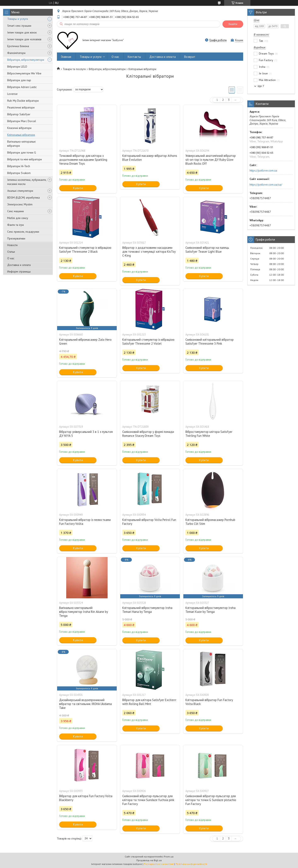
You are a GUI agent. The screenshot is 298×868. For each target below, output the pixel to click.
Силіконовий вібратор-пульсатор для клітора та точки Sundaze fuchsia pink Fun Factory (148, 800)
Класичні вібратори (19, 128)
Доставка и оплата (19, 265)
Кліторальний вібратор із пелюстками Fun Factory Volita (85, 522)
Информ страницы (19, 271)
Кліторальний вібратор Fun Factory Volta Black (209, 702)
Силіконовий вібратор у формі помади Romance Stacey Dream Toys (148, 434)
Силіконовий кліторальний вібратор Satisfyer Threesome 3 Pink (210, 342)
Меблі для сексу (18, 218)
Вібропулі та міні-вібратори (25, 159)
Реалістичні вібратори (21, 107)
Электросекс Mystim (20, 204)
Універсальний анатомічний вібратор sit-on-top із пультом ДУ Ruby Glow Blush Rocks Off (211, 160)
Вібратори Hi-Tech (19, 166)
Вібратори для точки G (22, 152)
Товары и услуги (18, 19)
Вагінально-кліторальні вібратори (21, 144)
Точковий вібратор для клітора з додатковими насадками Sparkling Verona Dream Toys (83, 160)
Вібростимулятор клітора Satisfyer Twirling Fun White (209, 434)
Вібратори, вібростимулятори (26, 60)
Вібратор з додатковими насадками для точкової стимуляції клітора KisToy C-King (149, 252)
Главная (66, 57)
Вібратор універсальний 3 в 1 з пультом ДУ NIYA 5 (86, 434)
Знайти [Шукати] (233, 24)
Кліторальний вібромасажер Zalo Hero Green (85, 342)
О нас (11, 258)
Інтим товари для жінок (22, 32)
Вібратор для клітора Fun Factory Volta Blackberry (86, 798)
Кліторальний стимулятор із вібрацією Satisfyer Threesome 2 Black (85, 250)
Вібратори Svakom (19, 173)
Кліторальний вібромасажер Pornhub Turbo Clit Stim (210, 522)
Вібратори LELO (17, 67)
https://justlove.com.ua (263, 170)
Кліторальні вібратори (21, 135)
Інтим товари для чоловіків (24, 39)
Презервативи (16, 238)
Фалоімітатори (16, 53)
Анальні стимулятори (20, 191)
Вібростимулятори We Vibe (24, 73)
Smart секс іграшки (19, 26)
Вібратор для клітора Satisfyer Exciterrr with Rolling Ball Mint (149, 702)
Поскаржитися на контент (159, 864)
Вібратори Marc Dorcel (22, 121)
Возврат (190, 57)
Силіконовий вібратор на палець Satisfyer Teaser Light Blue (207, 250)
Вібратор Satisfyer (19, 114)
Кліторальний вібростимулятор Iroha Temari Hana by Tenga (147, 610)
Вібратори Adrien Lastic (22, 87)
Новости (12, 245)
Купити (78, 188)
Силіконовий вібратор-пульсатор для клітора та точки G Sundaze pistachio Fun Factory (211, 800)
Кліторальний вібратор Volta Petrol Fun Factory (149, 522)
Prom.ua (169, 857)
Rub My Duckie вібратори (23, 101)
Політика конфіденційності (191, 864)
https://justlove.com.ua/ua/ (266, 185)
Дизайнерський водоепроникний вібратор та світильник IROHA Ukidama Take (85, 704)
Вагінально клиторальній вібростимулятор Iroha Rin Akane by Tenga (84, 612)
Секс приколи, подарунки (23, 232)
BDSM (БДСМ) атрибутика (23, 198)
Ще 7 (261, 86)
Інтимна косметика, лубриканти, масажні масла (27, 182)
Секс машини (16, 211)
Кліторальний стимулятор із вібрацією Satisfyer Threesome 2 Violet (148, 342)
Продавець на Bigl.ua (149, 860)
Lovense (12, 94)
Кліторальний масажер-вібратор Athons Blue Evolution (150, 158)
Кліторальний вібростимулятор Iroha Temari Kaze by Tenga (210, 610)
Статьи (11, 252)
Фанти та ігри (16, 225)
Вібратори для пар (19, 80)
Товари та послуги (74, 69)
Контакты (134, 57)
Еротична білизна (18, 46)
